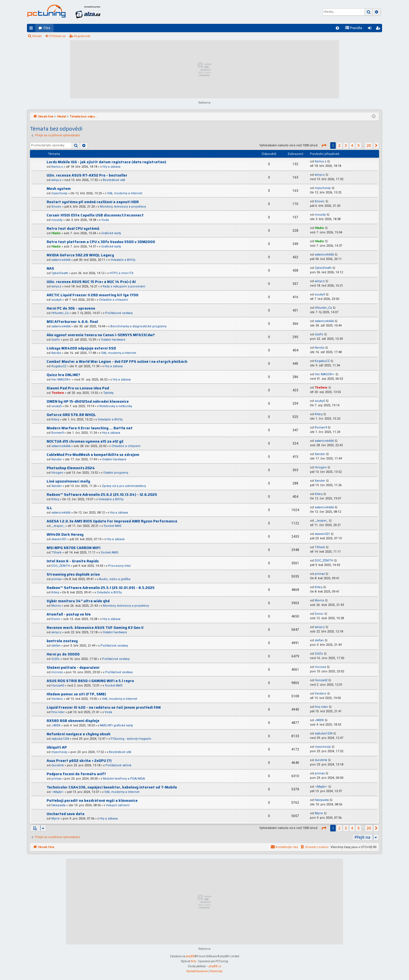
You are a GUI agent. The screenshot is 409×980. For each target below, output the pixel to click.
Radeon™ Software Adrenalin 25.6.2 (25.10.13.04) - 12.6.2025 (102, 495)
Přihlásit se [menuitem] (371, 29)
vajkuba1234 (60, 739)
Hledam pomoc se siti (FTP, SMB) (76, 694)
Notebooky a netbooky (116, 406)
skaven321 (59, 539)
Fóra (47, 28)
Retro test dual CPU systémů (73, 229)
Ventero (57, 699)
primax (56, 579)
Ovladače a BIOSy (123, 260)
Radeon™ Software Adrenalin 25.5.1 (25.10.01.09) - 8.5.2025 (101, 588)
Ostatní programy (116, 473)
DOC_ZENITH (61, 566)
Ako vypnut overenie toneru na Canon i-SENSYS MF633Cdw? (101, 335)
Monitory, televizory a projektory (123, 207)
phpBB (190, 956)
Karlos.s (57, 167)
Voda (105, 220)
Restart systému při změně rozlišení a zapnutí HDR (93, 202)
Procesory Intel (119, 566)
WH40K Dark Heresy (65, 534)
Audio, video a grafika (115, 579)
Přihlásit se (58, 36)
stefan (56, 646)
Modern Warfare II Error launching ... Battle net (90, 428)
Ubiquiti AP (57, 747)
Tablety (108, 393)
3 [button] (346, 145)
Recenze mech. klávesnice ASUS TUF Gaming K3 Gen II (95, 628)
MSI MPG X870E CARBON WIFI (74, 548)
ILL (49, 508)
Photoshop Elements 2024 (71, 468)
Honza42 (58, 686)
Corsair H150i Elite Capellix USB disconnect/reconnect (95, 215)
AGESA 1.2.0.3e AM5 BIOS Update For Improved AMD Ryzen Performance (112, 521)
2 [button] (339, 145)
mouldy (57, 220)
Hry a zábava (111, 167)
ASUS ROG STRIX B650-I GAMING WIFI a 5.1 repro (90, 681)
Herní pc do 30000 (63, 654)
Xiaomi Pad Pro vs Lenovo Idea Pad (78, 388)
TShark (56, 552)
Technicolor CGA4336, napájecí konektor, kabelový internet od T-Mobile (112, 787)
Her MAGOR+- (61, 380)
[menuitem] (337, 28)
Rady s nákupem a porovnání (124, 286)
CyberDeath (60, 273)
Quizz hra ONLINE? (63, 375)
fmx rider (58, 712)
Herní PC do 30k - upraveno (71, 308)
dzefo (56, 340)
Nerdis (56, 353)
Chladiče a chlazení (113, 300)
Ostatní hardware (113, 340)
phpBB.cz (215, 966)
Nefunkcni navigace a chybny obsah (79, 734)
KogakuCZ (59, 366)
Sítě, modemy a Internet (125, 193)
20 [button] (369, 145)
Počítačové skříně (118, 765)
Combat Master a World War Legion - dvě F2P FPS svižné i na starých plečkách (117, 362)
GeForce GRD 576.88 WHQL (71, 415)
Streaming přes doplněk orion (73, 574)
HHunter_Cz (60, 313)
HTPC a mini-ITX (122, 273)
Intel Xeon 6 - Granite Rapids (73, 561)
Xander (57, 459)
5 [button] (358, 145)
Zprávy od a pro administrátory (124, 486)
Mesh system (59, 189)
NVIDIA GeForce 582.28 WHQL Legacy (80, 255)
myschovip (59, 193)
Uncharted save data (65, 814)
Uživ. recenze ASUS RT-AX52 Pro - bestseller (87, 175)
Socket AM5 (113, 526)
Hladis (56, 233)
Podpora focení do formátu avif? (76, 774)
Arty (194, 961)
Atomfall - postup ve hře (69, 614)
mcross (57, 672)
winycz (56, 180)
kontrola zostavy (62, 641)
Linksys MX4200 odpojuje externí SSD (81, 348)
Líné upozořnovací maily (68, 481)
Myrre (55, 819)
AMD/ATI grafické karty (116, 725)
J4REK (56, 725)
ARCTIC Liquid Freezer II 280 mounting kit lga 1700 (93, 295)
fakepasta (58, 805)
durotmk (58, 765)
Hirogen (57, 473)
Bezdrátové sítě (114, 180)
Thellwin (58, 393)
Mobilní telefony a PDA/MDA (124, 779)
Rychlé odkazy (32, 29)
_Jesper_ (58, 526)
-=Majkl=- (58, 792)
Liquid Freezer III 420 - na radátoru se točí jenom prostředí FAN (104, 707)
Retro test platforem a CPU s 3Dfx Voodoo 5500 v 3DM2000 (101, 242)
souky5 (56, 300)
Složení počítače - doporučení (73, 668)
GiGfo (55, 659)
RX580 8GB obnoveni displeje (73, 721)
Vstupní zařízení (118, 805)
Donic (56, 619)
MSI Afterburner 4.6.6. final (72, 322)
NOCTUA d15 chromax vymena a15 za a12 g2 (85, 441)
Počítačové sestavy (119, 313)
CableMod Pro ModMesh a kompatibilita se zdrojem (93, 455)
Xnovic (56, 207)
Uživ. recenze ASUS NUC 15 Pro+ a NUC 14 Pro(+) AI (91, 282)
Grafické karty (111, 233)
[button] (324, 146)
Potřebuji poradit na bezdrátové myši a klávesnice (92, 801)
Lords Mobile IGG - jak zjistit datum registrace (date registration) (106, 162)
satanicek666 (61, 260)
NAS (50, 268)
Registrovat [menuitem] (379, 29)
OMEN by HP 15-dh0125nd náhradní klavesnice (88, 401)
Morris (56, 606)
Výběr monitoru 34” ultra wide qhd (78, 601)
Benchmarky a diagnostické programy (138, 326)
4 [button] (352, 145)
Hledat (37, 36)
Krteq (55, 419)
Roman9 (57, 433)
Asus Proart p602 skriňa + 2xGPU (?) (79, 761)
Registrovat (82, 36)
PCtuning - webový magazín (131, 739)
